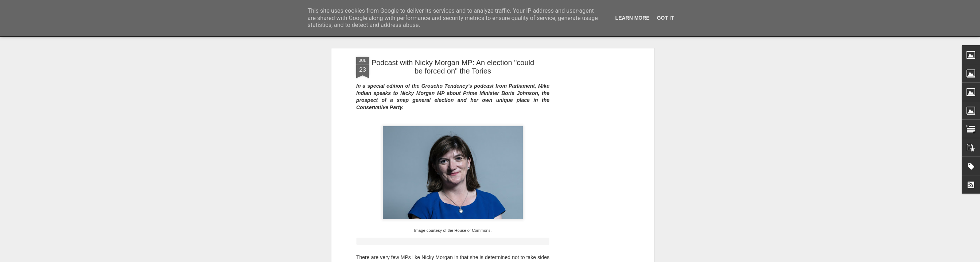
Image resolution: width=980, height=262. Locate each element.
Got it (666, 18)
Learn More (633, 18)
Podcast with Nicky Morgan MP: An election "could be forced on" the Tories (453, 67)
